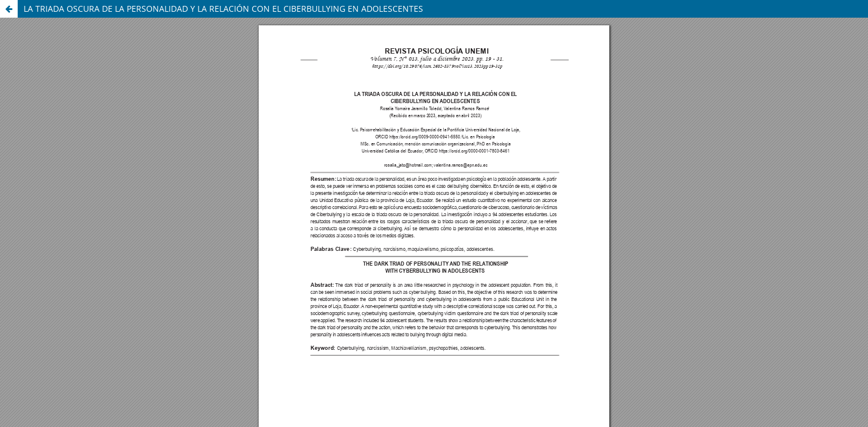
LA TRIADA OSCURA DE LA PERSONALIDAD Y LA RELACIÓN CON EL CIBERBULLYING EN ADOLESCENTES (223, 9)
